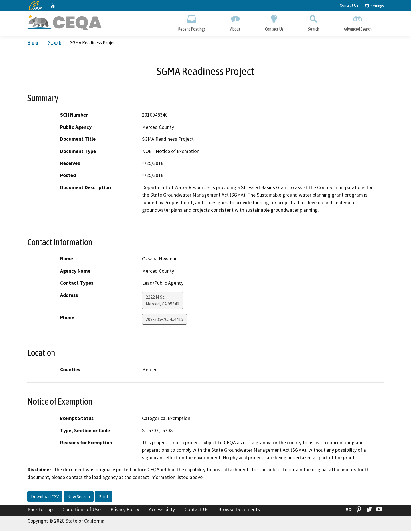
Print (104, 497)
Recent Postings (192, 22)
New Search (79, 497)
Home (33, 43)
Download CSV (45, 497)
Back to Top (40, 510)
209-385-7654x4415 (164, 320)
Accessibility (162, 510)
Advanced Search (358, 22)
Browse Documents (239, 510)
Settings (374, 6)
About (235, 22)
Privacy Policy (125, 510)
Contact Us (349, 5)
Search (314, 22)
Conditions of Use (82, 510)
